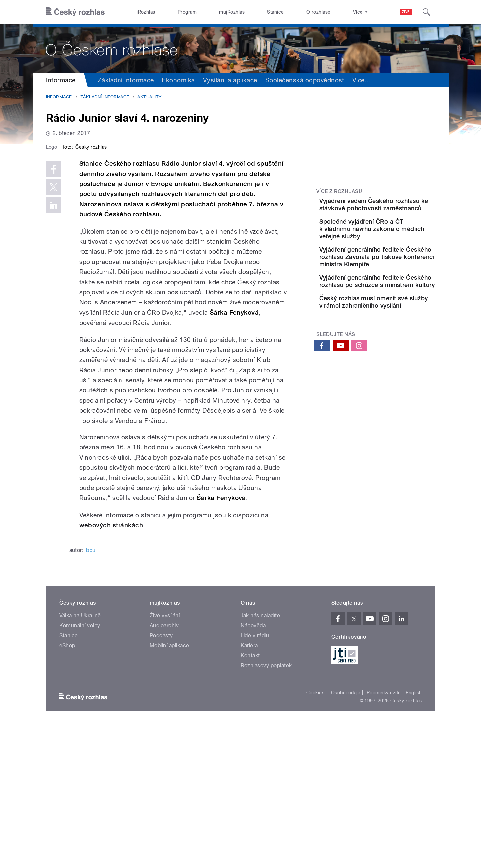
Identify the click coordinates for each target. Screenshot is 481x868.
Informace (61, 80)
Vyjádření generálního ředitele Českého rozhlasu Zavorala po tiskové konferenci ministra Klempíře (394, 281)
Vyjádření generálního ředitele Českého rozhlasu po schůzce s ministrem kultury (394, 320)
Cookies (315, 834)
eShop (67, 787)
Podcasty (161, 777)
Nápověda (253, 767)
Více (423, 80)
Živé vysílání (165, 757)
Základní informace (126, 80)
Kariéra (249, 787)
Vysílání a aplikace (230, 80)
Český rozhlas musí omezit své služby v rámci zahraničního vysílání (395, 352)
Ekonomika (178, 80)
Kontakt (250, 797)
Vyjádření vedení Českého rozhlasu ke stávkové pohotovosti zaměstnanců (394, 208)
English (414, 834)
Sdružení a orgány (379, 80)
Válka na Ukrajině (80, 757)
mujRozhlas (232, 12)
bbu (91, 691)
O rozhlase (318, 12)
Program (187, 12)
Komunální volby (80, 767)
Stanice (275, 12)
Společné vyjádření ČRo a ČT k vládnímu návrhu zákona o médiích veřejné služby (394, 242)
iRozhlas (146, 12)
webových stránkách (111, 667)
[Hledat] (426, 12)
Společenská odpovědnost (305, 80)
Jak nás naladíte (260, 757)
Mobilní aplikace (170, 787)
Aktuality (149, 97)
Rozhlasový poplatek (266, 807)
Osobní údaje (346, 834)
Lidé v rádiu (255, 777)
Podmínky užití (383, 834)
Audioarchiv (164, 767)
